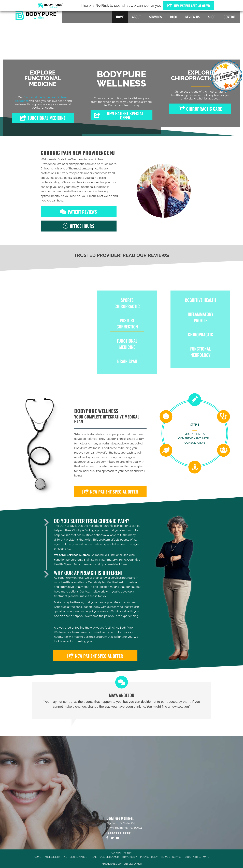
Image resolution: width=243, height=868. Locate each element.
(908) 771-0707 (119, 833)
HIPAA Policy (129, 857)
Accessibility (53, 857)
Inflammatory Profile (201, 317)
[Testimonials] (122, 701)
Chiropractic (201, 334)
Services (155, 17)
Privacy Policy (149, 857)
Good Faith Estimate (197, 857)
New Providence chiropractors (96, 182)
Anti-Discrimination (76, 857)
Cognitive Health (200, 300)
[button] (43, 118)
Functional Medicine (93, 187)
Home (120, 17)
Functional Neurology (201, 352)
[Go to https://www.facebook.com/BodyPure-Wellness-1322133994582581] (107, 839)
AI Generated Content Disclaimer (122, 864)
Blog (174, 17)
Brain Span (127, 361)
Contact (230, 17)
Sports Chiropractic (127, 303)
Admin (38, 857)
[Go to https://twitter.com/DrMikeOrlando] (112, 839)
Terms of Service (171, 857)
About (136, 17)
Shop (212, 17)
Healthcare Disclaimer (105, 857)
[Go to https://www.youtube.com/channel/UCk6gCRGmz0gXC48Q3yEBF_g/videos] (117, 839)
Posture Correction (127, 323)
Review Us (192, 17)
